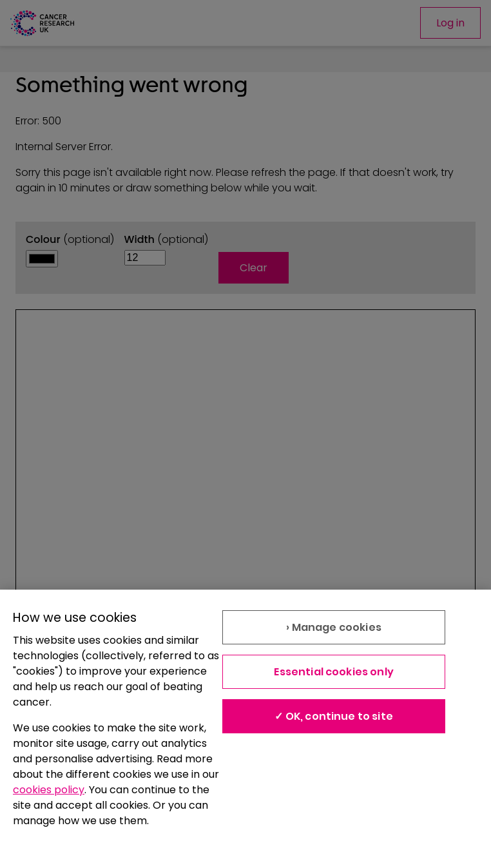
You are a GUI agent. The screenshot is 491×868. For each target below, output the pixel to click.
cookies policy (49, 790)
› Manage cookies (334, 627)
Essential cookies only (334, 672)
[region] (246, 729)
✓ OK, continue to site (334, 716)
